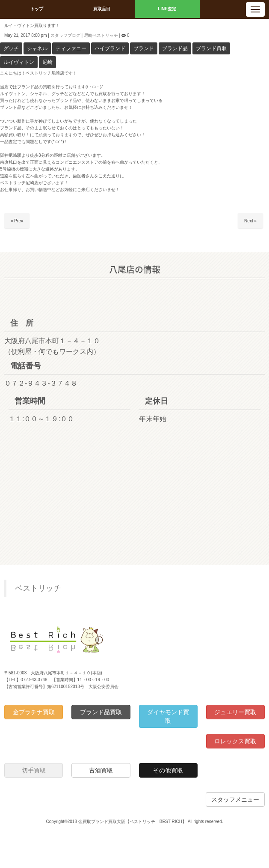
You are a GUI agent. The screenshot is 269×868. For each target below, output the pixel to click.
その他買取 (168, 770)
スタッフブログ (65, 35)
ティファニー (71, 48)
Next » (250, 221)
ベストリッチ (38, 588)
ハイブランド (110, 48)
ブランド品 (175, 48)
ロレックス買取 (235, 741)
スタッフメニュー (235, 799)
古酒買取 (101, 770)
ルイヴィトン (19, 62)
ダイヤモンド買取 (168, 716)
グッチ (11, 48)
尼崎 (47, 62)
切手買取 (34, 770)
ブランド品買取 (101, 712)
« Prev (17, 221)
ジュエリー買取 (235, 712)
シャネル (37, 48)
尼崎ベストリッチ (101, 35)
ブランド (144, 48)
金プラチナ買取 (34, 712)
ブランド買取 (211, 48)
